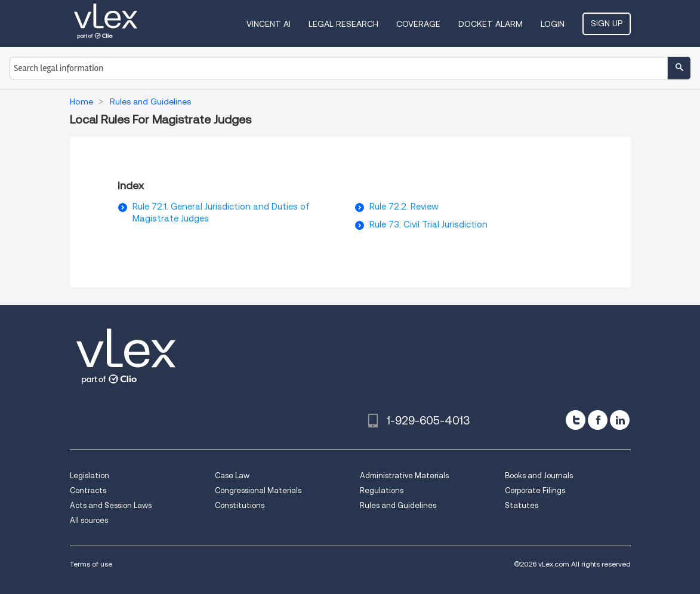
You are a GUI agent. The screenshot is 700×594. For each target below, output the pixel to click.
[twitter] (576, 420)
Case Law (232, 475)
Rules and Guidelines (398, 505)
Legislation (90, 475)
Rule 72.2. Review (404, 207)
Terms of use (91, 564)
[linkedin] (620, 420)
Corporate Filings (535, 490)
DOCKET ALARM (491, 24)
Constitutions (240, 505)
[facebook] (598, 420)
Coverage (418, 24)
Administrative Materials (404, 475)
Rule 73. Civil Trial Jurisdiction (428, 224)
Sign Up (607, 23)
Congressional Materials (258, 490)
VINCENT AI (269, 24)
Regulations (382, 490)
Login (553, 24)
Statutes (522, 505)
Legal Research (343, 24)
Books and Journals (539, 475)
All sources (89, 520)
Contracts (88, 490)
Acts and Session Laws (111, 505)
